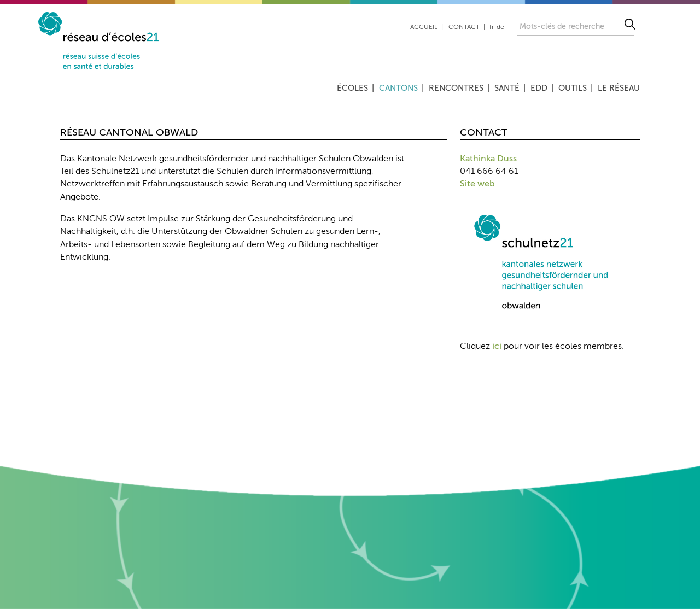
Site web (477, 184)
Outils (573, 88)
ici (497, 347)
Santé (507, 88)
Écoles (352, 88)
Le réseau (619, 88)
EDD (539, 88)
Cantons (398, 88)
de (500, 27)
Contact (464, 27)
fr (492, 27)
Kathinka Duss (488, 159)
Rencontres (456, 88)
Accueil (424, 27)
